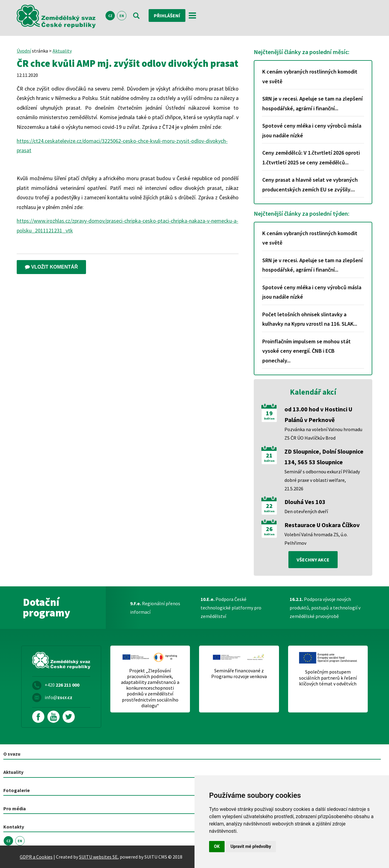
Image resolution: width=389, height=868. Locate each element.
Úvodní (24, 51)
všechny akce (313, 560)
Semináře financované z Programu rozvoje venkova (239, 674)
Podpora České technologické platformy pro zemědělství (231, 608)
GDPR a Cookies (36, 857)
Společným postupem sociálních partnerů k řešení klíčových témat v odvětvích (328, 678)
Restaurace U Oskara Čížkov (322, 525)
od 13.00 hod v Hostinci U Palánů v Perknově (318, 414)
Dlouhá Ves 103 (305, 502)
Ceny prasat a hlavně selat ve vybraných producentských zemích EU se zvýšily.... (310, 185)
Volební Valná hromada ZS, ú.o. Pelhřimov (316, 539)
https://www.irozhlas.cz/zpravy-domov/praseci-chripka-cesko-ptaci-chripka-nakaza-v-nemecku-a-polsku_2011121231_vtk (127, 226)
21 (269, 455)
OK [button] (217, 846)
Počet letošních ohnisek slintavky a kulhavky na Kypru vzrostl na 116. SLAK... (310, 319)
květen (269, 419)
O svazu (12, 754)
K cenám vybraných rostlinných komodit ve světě (310, 76)
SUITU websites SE (98, 857)
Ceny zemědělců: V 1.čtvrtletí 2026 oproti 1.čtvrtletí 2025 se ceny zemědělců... (311, 158)
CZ (110, 16)
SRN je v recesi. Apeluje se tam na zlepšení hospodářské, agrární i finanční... (312, 103)
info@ (59, 697)
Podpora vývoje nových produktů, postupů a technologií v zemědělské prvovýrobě (325, 608)
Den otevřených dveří (306, 511)
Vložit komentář (51, 267)
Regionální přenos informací (155, 608)
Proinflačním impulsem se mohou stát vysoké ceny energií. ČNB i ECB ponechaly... (306, 351)
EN (122, 16)
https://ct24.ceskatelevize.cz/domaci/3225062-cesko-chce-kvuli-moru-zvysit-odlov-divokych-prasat (122, 146)
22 (269, 506)
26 (269, 529)
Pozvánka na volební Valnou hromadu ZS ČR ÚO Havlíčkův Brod (323, 434)
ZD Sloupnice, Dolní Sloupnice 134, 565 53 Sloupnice (324, 457)
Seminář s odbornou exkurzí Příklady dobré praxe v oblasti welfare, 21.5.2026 (322, 480)
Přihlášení (167, 15)
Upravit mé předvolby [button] (251, 846)
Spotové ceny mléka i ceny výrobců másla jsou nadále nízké (312, 130)
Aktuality (62, 51)
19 (269, 413)
